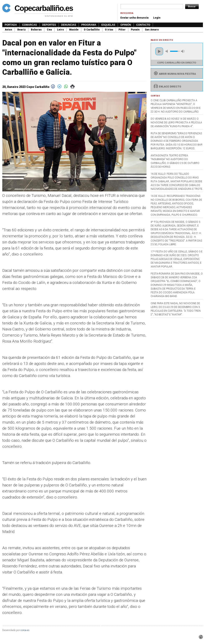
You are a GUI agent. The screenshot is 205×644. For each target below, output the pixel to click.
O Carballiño (92, 30)
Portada (11, 25)
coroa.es (25, 630)
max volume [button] (183, 51)
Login (157, 18)
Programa (89, 25)
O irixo (109, 30)
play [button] (159, 51)
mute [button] (167, 51)
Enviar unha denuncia (134, 18)
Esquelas (108, 25)
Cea (49, 30)
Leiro (60, 30)
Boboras (36, 30)
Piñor (122, 30)
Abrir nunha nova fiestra (174, 74)
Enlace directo (167, 87)
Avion (8, 30)
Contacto (143, 25)
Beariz (22, 30)
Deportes (49, 25)
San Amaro (152, 30)
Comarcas (30, 25)
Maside (74, 30)
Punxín (135, 30)
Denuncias (69, 25)
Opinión (126, 25)
